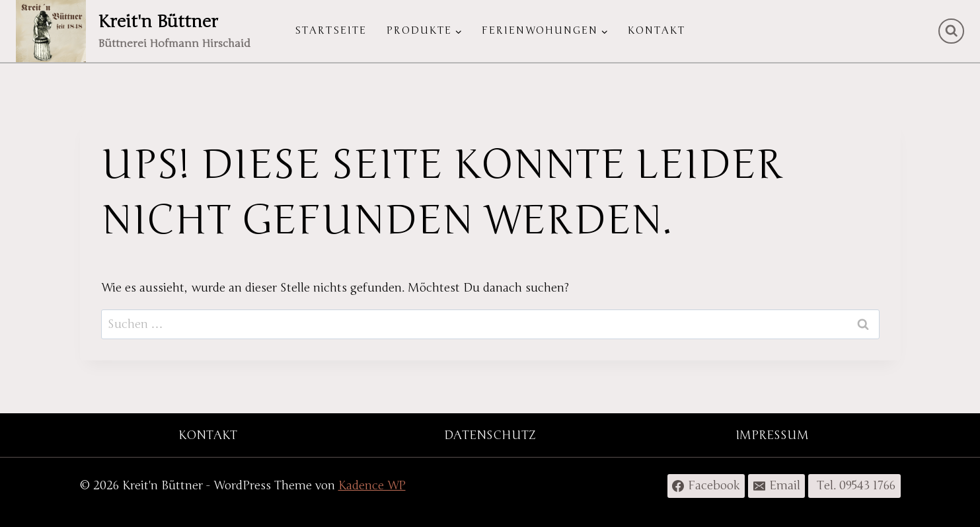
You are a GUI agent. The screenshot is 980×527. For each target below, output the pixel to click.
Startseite (331, 30)
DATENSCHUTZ (490, 435)
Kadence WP (372, 485)
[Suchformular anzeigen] (951, 31)
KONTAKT (208, 435)
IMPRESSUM (772, 435)
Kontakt (657, 30)
